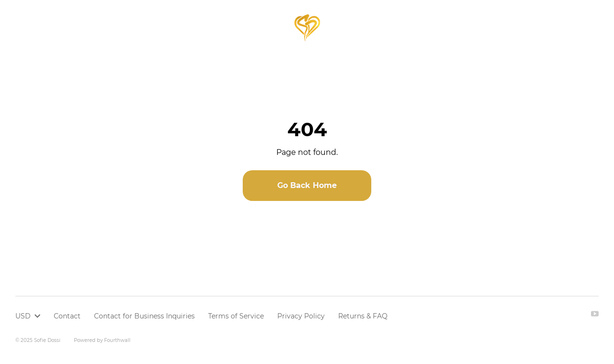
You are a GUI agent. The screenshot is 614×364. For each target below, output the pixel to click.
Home (26, 27)
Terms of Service (236, 316)
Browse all (66, 27)
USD (546, 27)
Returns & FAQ (363, 316)
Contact (67, 316)
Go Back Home (307, 185)
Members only (189, 27)
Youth (138, 27)
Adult (106, 27)
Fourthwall (117, 340)
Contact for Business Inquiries (144, 316)
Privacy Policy (301, 316)
